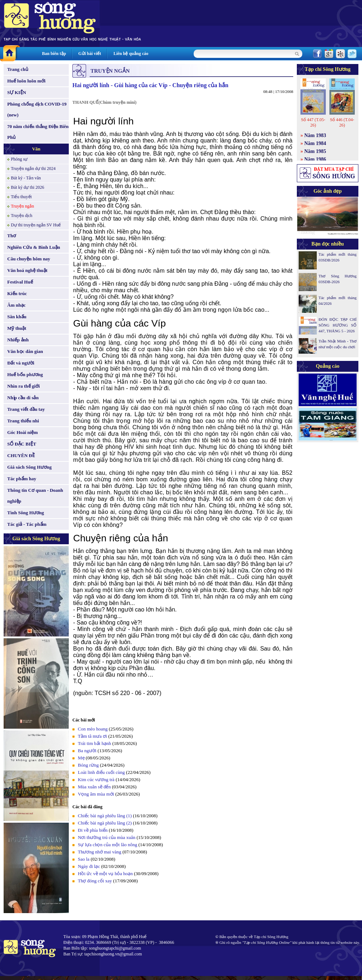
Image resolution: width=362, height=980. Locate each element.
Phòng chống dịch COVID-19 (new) (37, 109)
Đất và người (21, 363)
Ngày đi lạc (89, 866)
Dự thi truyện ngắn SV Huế (36, 225)
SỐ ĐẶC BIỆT (22, 444)
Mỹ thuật (17, 328)
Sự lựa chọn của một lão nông (108, 845)
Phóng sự (19, 159)
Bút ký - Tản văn (26, 178)
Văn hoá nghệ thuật (27, 270)
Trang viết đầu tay (26, 409)
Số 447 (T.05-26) (313, 122)
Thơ (12, 236)
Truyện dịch (22, 216)
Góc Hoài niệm (22, 432)
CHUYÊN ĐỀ (21, 455)
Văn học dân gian (25, 351)
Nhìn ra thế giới (24, 386)
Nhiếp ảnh (18, 340)
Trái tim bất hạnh (94, 743)
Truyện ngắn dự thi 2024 (33, 169)
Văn (36, 149)
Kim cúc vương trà (96, 779)
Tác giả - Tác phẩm (27, 524)
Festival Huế (20, 282)
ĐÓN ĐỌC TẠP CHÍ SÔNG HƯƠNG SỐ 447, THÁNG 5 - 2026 (338, 325)
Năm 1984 (315, 143)
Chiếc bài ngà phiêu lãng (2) (105, 823)
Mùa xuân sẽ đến (94, 787)
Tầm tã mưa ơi (92, 736)
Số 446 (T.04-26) (342, 122)
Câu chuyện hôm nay (29, 259)
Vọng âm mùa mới (96, 794)
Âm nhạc (16, 305)
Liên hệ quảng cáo (131, 54)
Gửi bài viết (90, 54)
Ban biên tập (54, 54)
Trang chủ (18, 69)
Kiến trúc (17, 293)
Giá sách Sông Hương (30, 467)
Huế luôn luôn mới (26, 81)
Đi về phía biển (93, 830)
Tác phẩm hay (22, 479)
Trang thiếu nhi (23, 421)
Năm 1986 (315, 159)
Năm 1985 (315, 151)
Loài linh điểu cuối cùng (101, 772)
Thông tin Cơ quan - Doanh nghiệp (35, 496)
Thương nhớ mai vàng (100, 852)
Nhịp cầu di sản (23, 398)
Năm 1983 (315, 135)
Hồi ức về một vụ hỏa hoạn (105, 874)
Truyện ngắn (22, 206)
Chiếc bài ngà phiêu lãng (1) (105, 816)
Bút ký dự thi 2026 (28, 187)
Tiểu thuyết (21, 197)
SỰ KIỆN (17, 92)
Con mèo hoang (93, 729)
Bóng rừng (88, 765)
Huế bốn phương (25, 374)
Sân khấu (17, 317)
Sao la (84, 859)
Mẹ (81, 758)
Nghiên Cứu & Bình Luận (34, 247)
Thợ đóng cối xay (95, 881)
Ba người (87, 751)
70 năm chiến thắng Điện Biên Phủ (38, 132)
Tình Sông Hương (26, 513)
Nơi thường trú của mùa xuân (107, 837)
